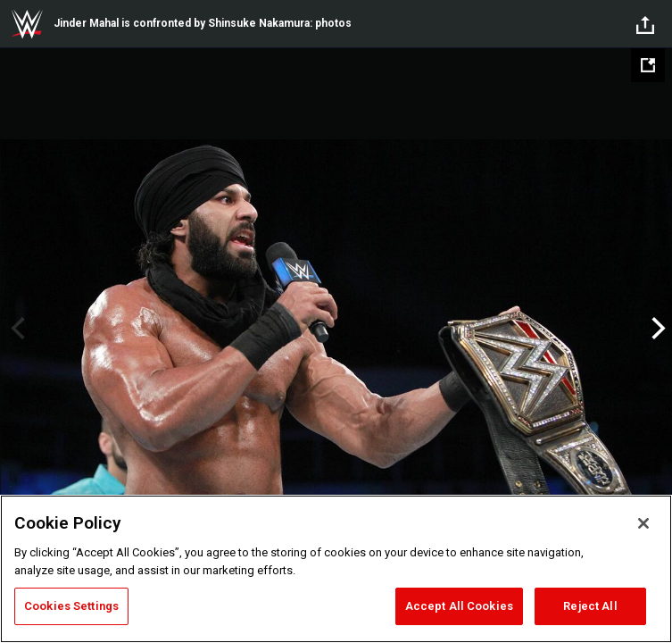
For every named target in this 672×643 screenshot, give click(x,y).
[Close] (643, 523)
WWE (27, 24)
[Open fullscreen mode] (648, 65)
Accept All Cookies (459, 606)
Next (656, 329)
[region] (336, 569)
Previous (16, 329)
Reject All (590, 606)
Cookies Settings (71, 606)
